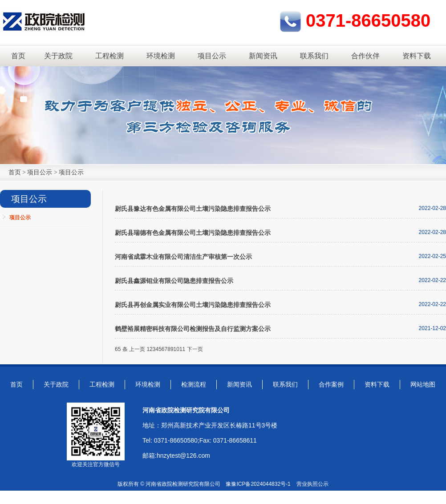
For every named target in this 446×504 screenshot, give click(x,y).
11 (182, 349)
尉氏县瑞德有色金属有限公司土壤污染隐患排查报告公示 (193, 233)
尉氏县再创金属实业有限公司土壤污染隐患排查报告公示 (193, 305)
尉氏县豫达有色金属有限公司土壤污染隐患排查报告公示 (193, 209)
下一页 (195, 349)
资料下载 (417, 56)
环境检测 (161, 56)
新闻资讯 (263, 56)
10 (176, 349)
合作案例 (331, 384)
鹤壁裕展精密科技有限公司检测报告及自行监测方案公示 (193, 329)
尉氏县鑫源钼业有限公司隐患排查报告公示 (174, 281)
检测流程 (194, 384)
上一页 (137, 349)
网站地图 (423, 384)
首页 (18, 56)
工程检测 (109, 56)
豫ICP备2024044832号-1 (261, 484)
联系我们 (314, 56)
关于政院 (58, 56)
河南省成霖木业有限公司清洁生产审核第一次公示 (183, 257)
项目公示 (212, 56)
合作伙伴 (365, 56)
